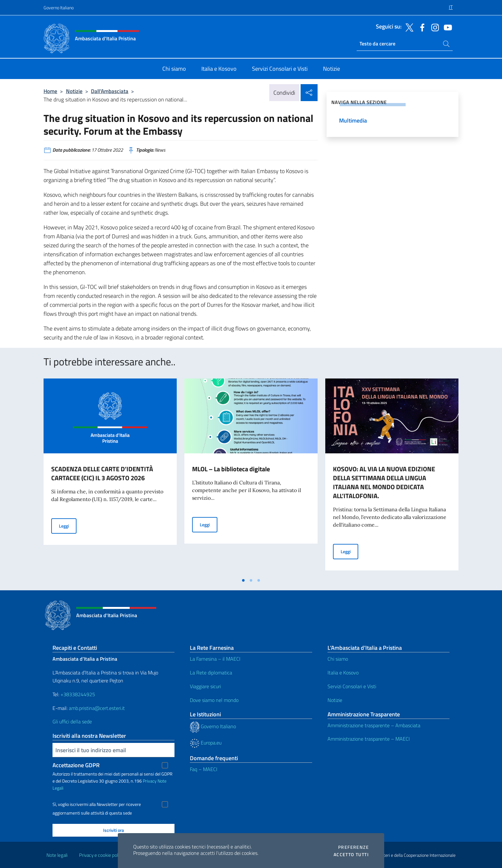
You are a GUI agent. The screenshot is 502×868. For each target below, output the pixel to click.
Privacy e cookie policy (101, 855)
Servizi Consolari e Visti (352, 686)
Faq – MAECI (204, 769)
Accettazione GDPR (76, 765)
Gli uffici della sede (72, 721)
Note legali (57, 855)
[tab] (243, 580)
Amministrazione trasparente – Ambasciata (374, 725)
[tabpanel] (110, 476)
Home (50, 91)
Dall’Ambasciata (110, 91)
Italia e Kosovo (343, 673)
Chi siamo (338, 659)
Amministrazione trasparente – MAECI (369, 739)
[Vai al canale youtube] (446, 27)
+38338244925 (78, 694)
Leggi (68, 526)
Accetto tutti (351, 855)
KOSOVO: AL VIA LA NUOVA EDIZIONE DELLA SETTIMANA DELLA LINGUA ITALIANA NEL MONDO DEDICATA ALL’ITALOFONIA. (384, 482)
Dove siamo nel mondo (214, 700)
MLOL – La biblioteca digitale (231, 469)
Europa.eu (206, 743)
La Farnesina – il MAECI (215, 659)
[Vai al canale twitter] (408, 27)
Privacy (150, 781)
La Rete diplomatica (211, 673)
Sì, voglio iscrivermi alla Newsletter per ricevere (97, 804)
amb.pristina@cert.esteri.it (97, 708)
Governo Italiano (59, 8)
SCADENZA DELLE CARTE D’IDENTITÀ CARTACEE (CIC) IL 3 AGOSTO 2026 (102, 473)
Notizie (74, 91)
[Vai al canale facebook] (421, 27)
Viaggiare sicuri (205, 686)
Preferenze (353, 847)
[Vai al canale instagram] (433, 27)
